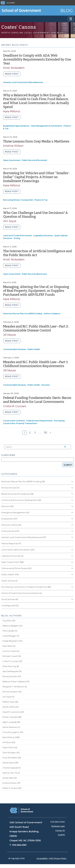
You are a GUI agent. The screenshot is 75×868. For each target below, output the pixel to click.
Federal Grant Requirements (40, 421)
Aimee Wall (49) (10, 778)
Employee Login (58, 826)
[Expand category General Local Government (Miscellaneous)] (72, 537)
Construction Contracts (14, 421)
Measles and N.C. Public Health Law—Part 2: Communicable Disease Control (36, 328)
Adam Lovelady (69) (11, 722)
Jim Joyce (10, 221)
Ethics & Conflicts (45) (11, 525)
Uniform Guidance (52, 314)
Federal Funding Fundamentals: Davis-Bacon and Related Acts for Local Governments (37, 400)
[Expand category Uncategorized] (72, 606)
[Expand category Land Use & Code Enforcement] (72, 550)
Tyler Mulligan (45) (11, 753)
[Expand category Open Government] (72, 562)
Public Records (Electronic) (34, 274)
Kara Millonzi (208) (11, 737)
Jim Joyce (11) (8, 697)
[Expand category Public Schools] (72, 581)
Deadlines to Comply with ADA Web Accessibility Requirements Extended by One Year (37, 59)
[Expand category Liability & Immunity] (72, 556)
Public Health (34, 349)
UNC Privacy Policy (58, 858)
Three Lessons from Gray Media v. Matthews (36, 141)
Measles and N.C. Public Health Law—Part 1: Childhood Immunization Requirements (36, 364)
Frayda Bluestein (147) (12, 641)
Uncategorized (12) (10, 606)
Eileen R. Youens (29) (12, 788)
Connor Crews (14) (11, 651)
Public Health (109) (10, 575)
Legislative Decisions (43, 236)
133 (46, 433)
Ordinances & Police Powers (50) (16, 568)
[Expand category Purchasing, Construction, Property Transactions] (72, 587)
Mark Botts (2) (9, 646)
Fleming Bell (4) (10, 631)
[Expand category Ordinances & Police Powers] (72, 568)
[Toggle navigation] (71, 19)
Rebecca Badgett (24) (13, 626)
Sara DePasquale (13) (12, 671)
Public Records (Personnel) (34, 160)
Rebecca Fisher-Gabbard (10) (16, 682)
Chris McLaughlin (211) (13, 732)
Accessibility (11, 3)
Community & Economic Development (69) (21, 500)
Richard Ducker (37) (12, 677)
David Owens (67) (10, 763)
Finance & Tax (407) (10, 531)
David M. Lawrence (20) (13, 712)
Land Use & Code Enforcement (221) (18, 550)
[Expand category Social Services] (72, 599)
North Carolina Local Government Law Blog (32, 33)
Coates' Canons (19, 27)
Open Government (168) (13, 562)
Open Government (12, 160)
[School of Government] (22, 810)
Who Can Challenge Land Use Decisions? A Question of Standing (35, 215)
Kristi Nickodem (14, 68)
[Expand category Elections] (72, 506)
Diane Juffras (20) (11, 707)
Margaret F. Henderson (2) (15, 687)
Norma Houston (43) (12, 692)
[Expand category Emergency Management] (72, 513)
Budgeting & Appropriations (16, 126)
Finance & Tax (41, 200)
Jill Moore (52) (9, 742)
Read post (12, 74)
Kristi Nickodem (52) (12, 758)
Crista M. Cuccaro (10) (12, 661)
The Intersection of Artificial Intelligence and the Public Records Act (37, 253)
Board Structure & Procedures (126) (17, 494)
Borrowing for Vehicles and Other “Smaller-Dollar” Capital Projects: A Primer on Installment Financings (36, 177)
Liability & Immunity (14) (12, 556)
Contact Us (60, 830)
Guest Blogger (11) (11, 636)
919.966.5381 (19, 845)
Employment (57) (9, 519)
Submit (68, 465)
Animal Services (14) (10, 488)
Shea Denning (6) (11, 666)
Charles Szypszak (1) (12, 768)
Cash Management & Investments (46, 126)
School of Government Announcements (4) (22, 593)
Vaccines (46, 385)
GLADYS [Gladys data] (61, 835)
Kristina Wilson (13, 146)
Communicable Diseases (15, 349)
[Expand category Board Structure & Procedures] (72, 494)
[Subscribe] (37, 460)
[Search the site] (64, 447)
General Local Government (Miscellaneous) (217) (24, 537)
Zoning (17, 238)
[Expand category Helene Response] (72, 544)
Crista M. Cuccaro (15, 406)
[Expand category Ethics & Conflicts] (72, 525)
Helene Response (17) (11, 544)
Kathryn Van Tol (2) (11, 773)
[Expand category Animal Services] (72, 488)
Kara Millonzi (12, 111)
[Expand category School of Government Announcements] (72, 593)
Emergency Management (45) (15, 513)
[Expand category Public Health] (72, 575)
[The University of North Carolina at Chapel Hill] (3, 3)
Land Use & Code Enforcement (18, 236)
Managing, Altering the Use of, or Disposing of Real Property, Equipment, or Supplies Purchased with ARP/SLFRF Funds (36, 291)
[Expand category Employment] (72, 519)
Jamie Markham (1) (11, 727)
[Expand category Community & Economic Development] (72, 500)
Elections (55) (8, 506)
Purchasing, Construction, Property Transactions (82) (26, 587)
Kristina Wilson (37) (11, 783)
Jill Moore (9, 335)
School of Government (21, 10)
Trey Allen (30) (9, 621)
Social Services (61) (10, 599)
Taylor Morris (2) (10, 748)
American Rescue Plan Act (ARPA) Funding (23, 314)
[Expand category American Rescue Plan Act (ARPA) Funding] (72, 482)
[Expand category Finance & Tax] (72, 531)
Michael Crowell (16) (12, 656)
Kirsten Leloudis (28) (12, 717)
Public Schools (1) (9, 581)
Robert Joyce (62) (10, 702)
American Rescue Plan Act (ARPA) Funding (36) (23, 482)
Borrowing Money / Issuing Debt (18, 200)
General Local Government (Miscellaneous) (23, 82)
